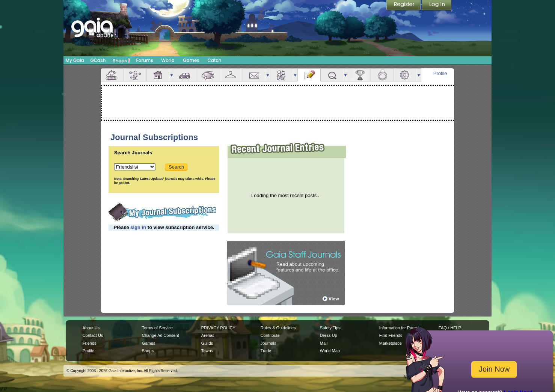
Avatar (135, 75)
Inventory (231, 75)
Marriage (382, 75)
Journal (309, 75)
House (158, 75)
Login (437, 6)
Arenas (208, 335)
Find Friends (391, 335)
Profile (440, 73)
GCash (98, 60)
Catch (215, 60)
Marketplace (391, 343)
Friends (282, 75)
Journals (268, 343)
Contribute (270, 335)
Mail (254, 75)
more (172, 75)
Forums (144, 60)
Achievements (359, 75)
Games (191, 60)
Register (404, 6)
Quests (332, 75)
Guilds (207, 343)
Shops (121, 60)
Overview (112, 75)
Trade (266, 351)
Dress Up (329, 335)
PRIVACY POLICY (218, 328)
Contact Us (93, 335)
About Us (91, 328)
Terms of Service (157, 328)
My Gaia (75, 60)
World (168, 60)
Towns (207, 351)
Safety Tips (330, 328)
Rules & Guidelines (278, 328)
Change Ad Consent (161, 335)
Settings (405, 75)
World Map (330, 351)
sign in (138, 227)
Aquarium (208, 75)
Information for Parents (400, 328)
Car (186, 75)
